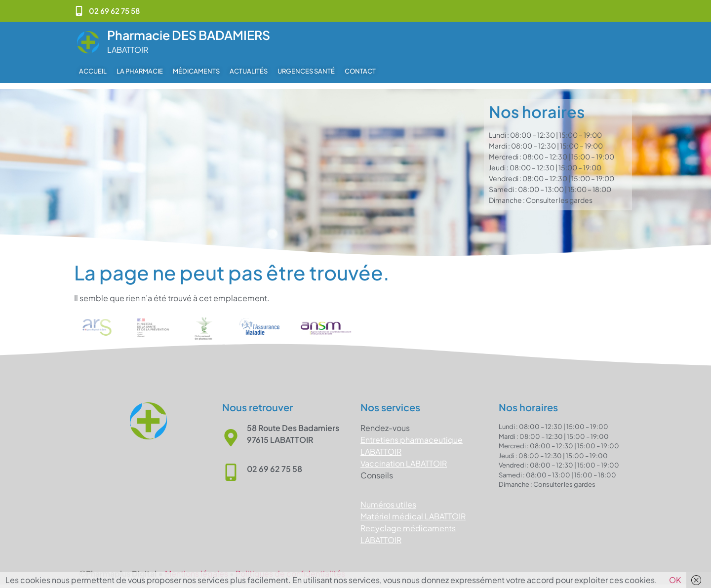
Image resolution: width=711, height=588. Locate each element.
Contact (360, 71)
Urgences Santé (306, 71)
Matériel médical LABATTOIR (413, 510)
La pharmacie (140, 71)
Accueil (93, 71)
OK (675, 580)
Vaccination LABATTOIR (404, 457)
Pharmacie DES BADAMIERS (189, 35)
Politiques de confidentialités (290, 568)
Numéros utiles (388, 498)
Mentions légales (197, 568)
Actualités (249, 71)
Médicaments (196, 71)
